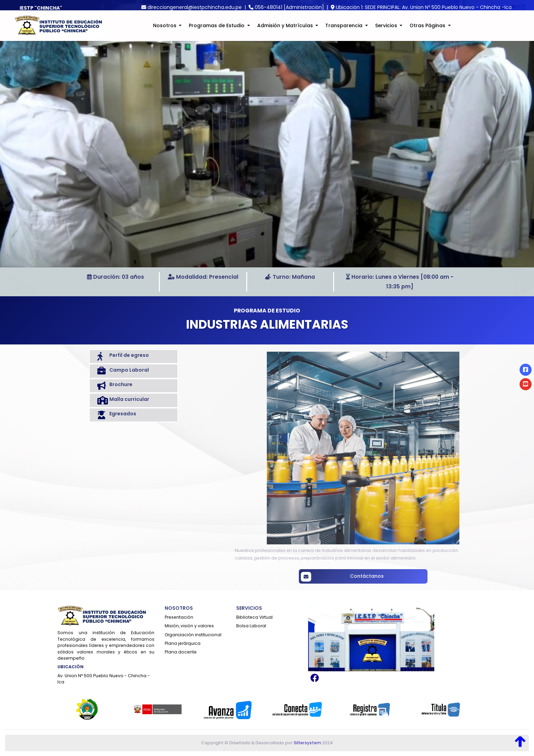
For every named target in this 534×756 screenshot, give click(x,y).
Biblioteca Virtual (254, 617)
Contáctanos (407, 577)
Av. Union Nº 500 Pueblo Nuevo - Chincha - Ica (104, 679)
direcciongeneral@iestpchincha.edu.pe (195, 7)
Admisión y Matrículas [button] (286, 30)
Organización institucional (193, 635)
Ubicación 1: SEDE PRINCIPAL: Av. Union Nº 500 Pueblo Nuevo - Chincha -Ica (424, 7)
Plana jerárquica (183, 643)
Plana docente (181, 652)
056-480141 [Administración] (289, 7)
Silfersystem (307, 743)
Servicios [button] (387, 30)
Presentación (179, 617)
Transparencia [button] (345, 30)
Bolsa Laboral (251, 626)
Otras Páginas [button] (428, 30)
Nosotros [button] (165, 30)
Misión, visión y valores (189, 626)
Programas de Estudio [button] (217, 30)
